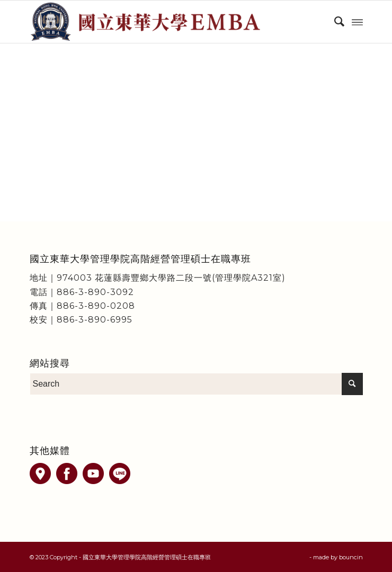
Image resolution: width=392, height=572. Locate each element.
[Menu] (357, 22)
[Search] (334, 22)
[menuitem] (334, 22)
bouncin (351, 557)
